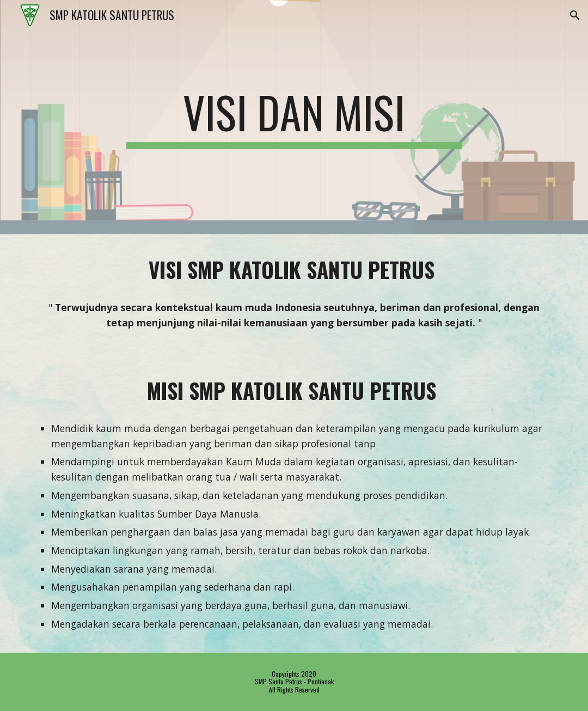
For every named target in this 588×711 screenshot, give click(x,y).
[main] (294, 117)
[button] (575, 15)
